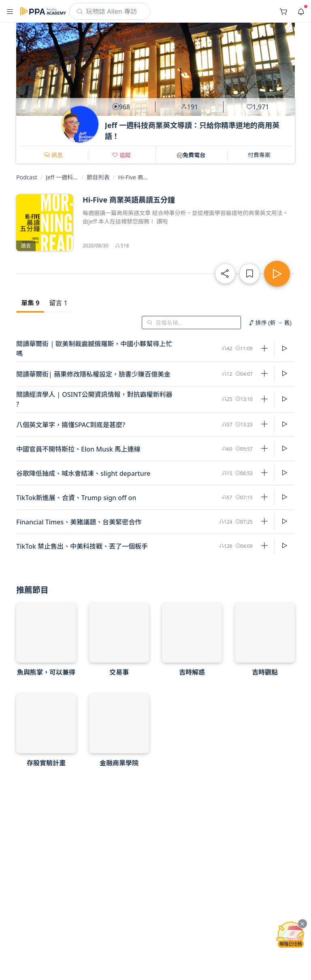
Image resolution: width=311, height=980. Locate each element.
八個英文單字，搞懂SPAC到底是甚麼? (71, 425)
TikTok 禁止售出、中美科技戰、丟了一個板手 (82, 546)
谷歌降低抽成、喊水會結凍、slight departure (83, 473)
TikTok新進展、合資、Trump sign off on (76, 498)
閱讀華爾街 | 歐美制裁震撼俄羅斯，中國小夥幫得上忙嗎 (94, 349)
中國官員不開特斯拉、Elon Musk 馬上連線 (78, 449)
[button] (10, 11)
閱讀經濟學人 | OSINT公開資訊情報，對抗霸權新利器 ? (94, 399)
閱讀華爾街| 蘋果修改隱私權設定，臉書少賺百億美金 (93, 374)
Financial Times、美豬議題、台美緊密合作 (79, 522)
